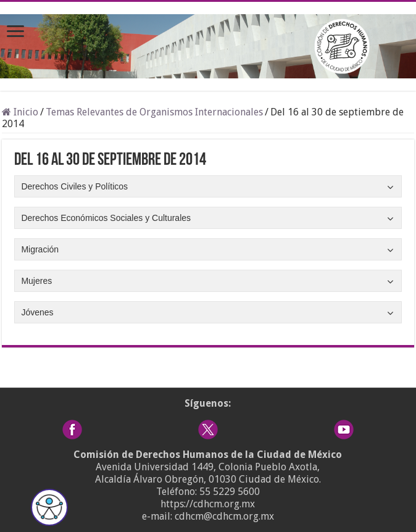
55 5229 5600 (230, 492)
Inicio (20, 112)
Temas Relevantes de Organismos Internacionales (154, 112)
